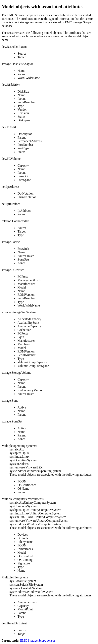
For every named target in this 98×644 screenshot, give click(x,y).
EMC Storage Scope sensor (38, 641)
